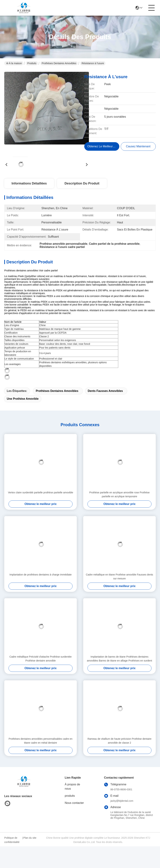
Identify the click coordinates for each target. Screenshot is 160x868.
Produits (32, 63)
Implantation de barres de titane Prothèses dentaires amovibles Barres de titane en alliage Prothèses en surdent (120, 659)
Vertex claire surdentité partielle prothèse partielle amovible (41, 492)
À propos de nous (72, 787)
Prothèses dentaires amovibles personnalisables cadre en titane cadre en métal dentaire (41, 741)
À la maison (14, 63)
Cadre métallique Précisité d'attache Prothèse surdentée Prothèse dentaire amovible (41, 659)
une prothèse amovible (23, 399)
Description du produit (82, 183)
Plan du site (30, 838)
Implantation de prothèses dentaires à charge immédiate (40, 575)
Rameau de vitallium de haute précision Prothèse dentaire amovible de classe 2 (119, 741)
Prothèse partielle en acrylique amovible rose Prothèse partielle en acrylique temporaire (119, 494)
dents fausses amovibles (105, 391)
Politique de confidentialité (12, 840)
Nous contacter (74, 803)
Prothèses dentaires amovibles (59, 63)
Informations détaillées (29, 183)
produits (70, 796)
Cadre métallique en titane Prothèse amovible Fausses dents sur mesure (119, 577)
